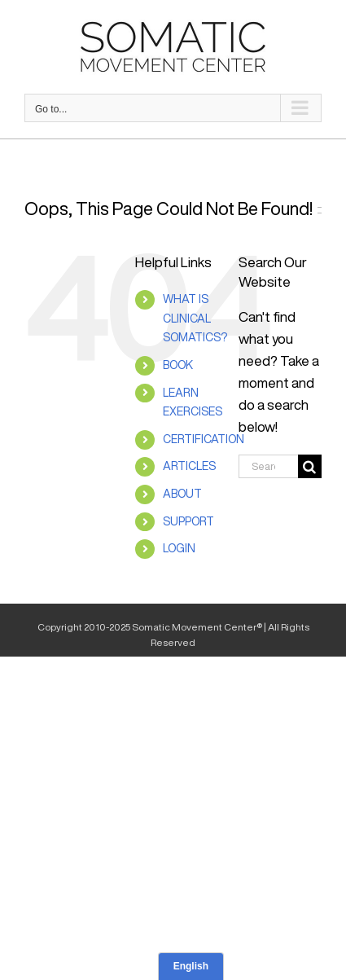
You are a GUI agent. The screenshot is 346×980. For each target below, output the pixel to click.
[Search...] (268, 466)
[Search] (310, 466)
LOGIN (179, 548)
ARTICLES (189, 466)
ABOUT (182, 494)
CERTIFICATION (204, 439)
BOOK (178, 365)
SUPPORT (188, 521)
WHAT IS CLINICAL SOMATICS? (195, 319)
